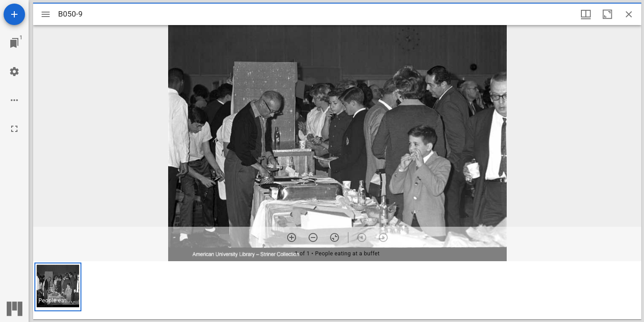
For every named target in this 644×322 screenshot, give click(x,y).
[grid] (337, 290)
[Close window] (629, 14)
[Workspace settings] (14, 72)
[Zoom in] (292, 237)
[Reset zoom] (335, 237)
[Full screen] (14, 129)
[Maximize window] (607, 14)
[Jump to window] (14, 43)
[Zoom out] (313, 237)
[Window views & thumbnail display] (586, 14)
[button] (58, 287)
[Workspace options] (14, 100)
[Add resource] (14, 14)
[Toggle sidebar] (46, 14)
